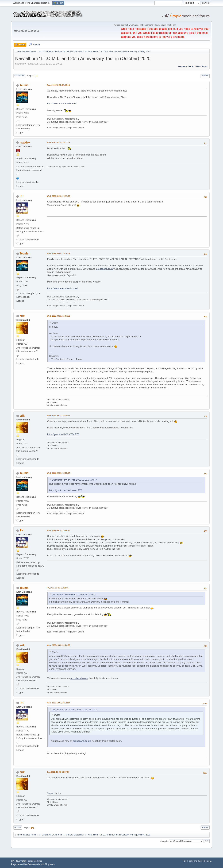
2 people (50, 793)
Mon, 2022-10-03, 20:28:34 (58, 703)
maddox (25, 143)
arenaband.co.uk (105, 269)
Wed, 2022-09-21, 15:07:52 (58, 316)
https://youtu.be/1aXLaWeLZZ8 (63, 434)
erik (22, 316)
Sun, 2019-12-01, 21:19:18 (58, 85)
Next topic (202, 66)
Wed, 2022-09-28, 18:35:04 (58, 473)
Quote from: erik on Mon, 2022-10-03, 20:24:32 (74, 710)
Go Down (19, 76)
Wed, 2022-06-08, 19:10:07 (58, 253)
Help (185, 861)
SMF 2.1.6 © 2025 (19, 861)
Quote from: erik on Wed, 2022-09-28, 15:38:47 (74, 480)
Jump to (164, 841)
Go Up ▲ (208, 861)
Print (205, 76)
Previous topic (186, 66)
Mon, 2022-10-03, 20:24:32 (58, 645)
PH (21, 196)
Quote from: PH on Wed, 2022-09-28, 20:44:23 (74, 595)
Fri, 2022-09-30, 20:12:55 (58, 588)
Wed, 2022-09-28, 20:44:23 (58, 530)
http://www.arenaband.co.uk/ (62, 104)
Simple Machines (35, 861)
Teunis (24, 85)
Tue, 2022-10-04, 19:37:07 (58, 772)
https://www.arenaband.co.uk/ (62, 288)
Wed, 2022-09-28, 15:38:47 (58, 416)
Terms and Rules (195, 861)
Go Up (18, 827)
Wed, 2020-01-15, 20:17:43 (58, 196)
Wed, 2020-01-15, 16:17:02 (58, 142)
